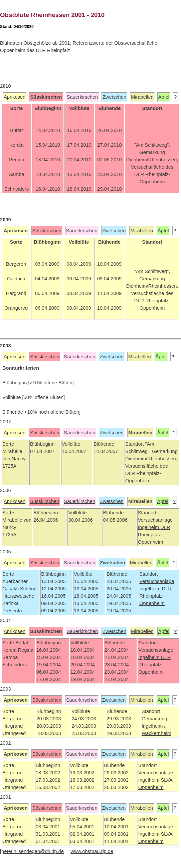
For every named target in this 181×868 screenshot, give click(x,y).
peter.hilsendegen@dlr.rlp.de (33, 851)
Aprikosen (15, 97)
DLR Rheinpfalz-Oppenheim (154, 535)
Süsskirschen (47, 231)
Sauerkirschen (82, 97)
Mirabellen (142, 97)
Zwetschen (114, 97)
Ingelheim (149, 527)
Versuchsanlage (155, 520)
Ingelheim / (154, 726)
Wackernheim (156, 733)
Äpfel (164, 97)
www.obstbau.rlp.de (92, 851)
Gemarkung (154, 719)
